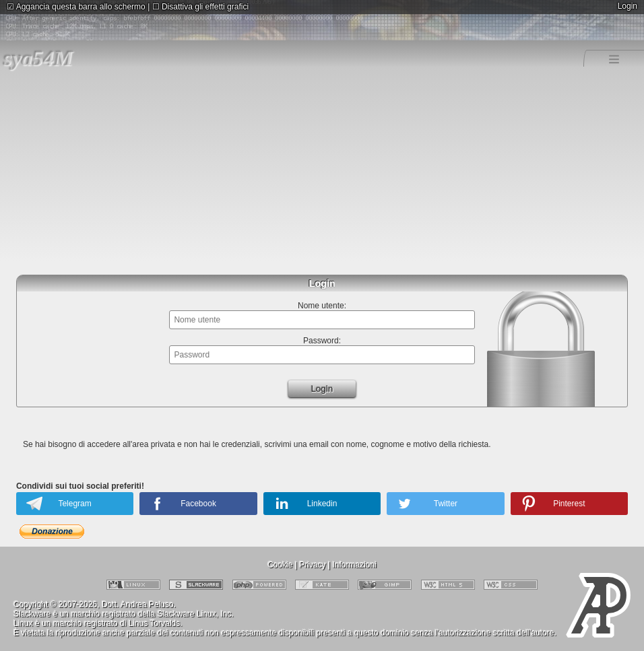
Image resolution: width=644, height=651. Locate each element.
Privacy (312, 565)
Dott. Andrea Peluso (138, 605)
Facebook (198, 504)
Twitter (446, 504)
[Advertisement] (322, 171)
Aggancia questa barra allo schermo (76, 7)
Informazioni (354, 565)
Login (627, 6)
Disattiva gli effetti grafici (201, 7)
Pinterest (569, 504)
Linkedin (322, 504)
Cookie (280, 565)
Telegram (74, 504)
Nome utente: (322, 315)
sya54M (38, 58)
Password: (322, 350)
